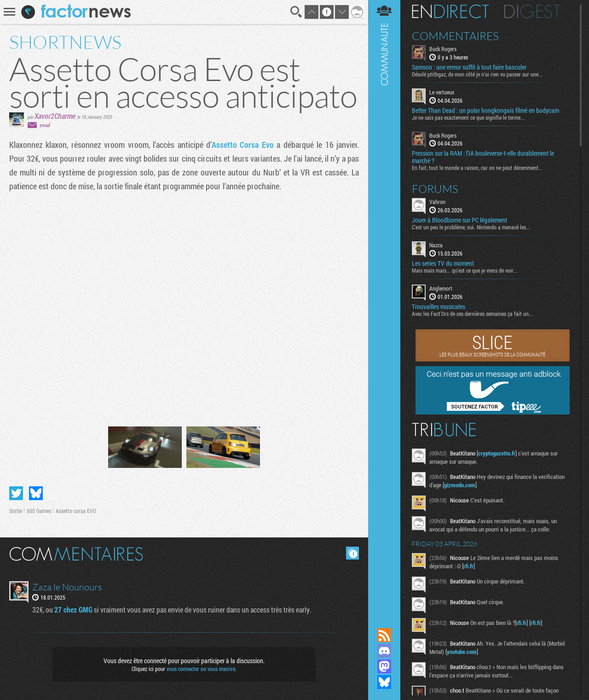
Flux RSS (384, 635)
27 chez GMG (73, 610)
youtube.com (462, 652)
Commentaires (455, 36)
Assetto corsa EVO (76, 511)
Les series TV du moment (443, 263)
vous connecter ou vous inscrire (201, 669)
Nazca (436, 245)
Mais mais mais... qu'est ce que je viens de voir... (465, 270)
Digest (532, 12)
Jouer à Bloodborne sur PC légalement (459, 220)
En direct (450, 12)
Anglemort (441, 288)
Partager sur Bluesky (36, 493)
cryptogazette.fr (497, 453)
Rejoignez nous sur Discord (384, 651)
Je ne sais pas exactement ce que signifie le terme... (468, 117)
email (45, 125)
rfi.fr (468, 566)
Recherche (296, 12)
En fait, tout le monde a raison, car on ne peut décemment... (477, 168)
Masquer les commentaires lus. (352, 553)
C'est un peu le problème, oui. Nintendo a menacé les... (471, 227)
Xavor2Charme (55, 116)
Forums (435, 189)
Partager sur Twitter (16, 493)
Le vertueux (442, 92)
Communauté (384, 305)
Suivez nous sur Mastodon (384, 666)
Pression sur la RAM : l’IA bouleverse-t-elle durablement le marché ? (483, 157)
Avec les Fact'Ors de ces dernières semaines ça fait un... (472, 314)
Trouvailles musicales (439, 307)
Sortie (16, 511)
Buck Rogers (443, 49)
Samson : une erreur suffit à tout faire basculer (469, 67)
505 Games (39, 511)
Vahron (437, 202)
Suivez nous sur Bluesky (384, 682)
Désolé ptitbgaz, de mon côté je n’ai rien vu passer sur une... (477, 74)
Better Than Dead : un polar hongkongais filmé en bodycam (485, 111)
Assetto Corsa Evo (243, 145)
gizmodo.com (460, 485)
